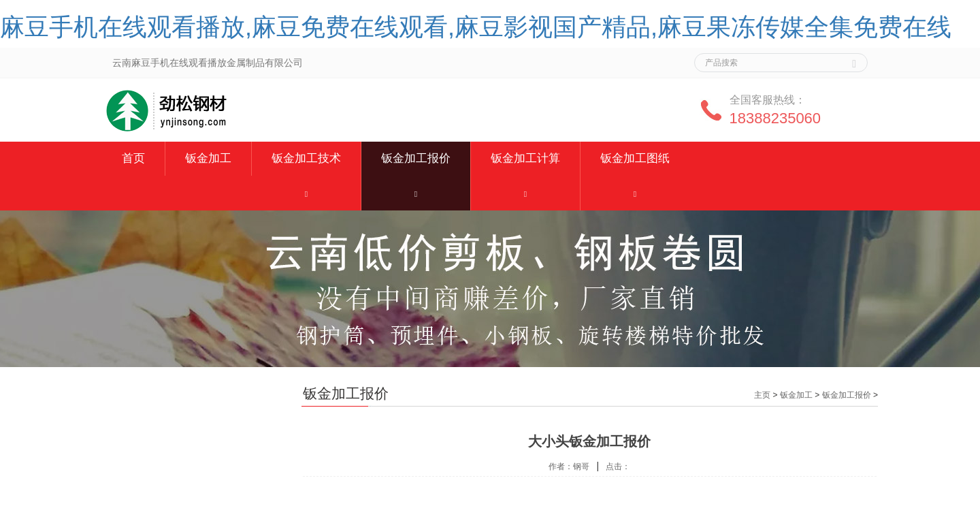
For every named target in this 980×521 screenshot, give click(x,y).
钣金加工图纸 (635, 158)
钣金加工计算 (525, 158)
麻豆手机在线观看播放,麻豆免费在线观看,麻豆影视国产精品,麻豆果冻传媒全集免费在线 (476, 27)
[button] (306, 193)
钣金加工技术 (306, 158)
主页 (762, 395)
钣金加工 (208, 158)
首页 (133, 158)
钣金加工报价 (416, 158)
